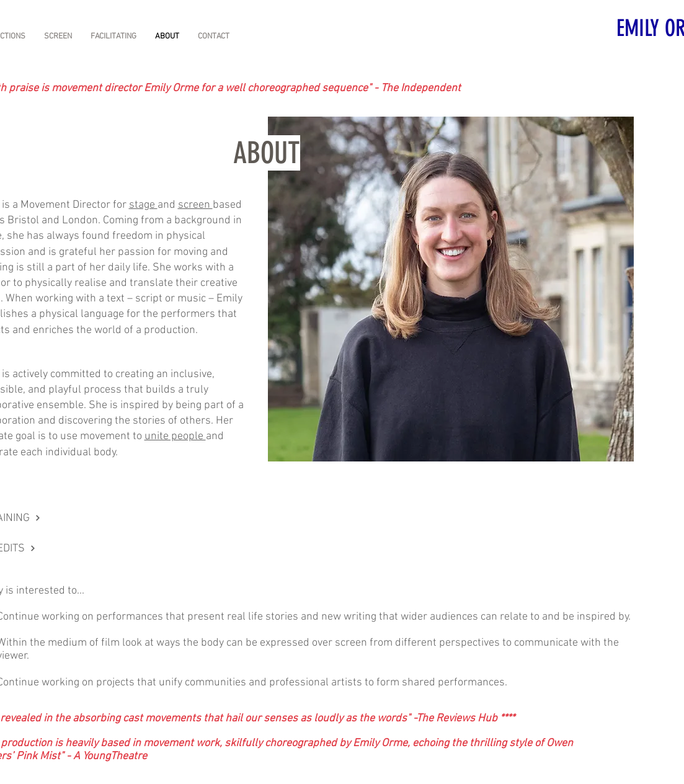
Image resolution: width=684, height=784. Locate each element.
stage (143, 205)
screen (195, 205)
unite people (175, 436)
